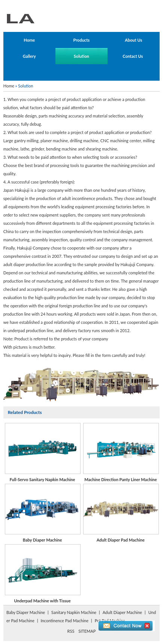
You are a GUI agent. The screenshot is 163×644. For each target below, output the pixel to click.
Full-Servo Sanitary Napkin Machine (42, 452)
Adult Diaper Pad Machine (121, 513)
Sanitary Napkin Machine (74, 612)
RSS (71, 631)
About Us (133, 40)
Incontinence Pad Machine (64, 621)
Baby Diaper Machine (42, 513)
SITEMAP (87, 631)
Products (81, 40)
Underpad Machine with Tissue (42, 574)
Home (29, 40)
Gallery (29, 56)
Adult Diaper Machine (122, 612)
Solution (81, 56)
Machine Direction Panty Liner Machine (121, 452)
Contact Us (133, 56)
